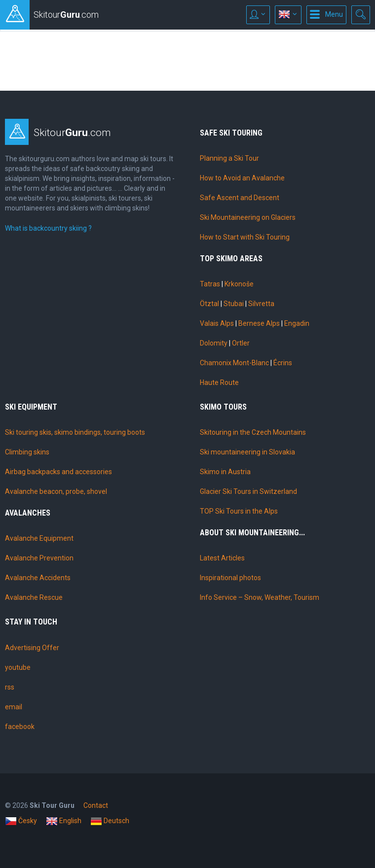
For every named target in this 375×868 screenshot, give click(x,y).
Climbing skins (27, 452)
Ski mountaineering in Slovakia (247, 452)
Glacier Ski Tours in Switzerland (248, 491)
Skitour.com (72, 133)
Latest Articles (222, 558)
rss (10, 687)
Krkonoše (239, 284)
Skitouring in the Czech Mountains (253, 432)
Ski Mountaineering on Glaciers (248, 217)
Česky (21, 821)
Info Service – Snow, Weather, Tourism (260, 597)
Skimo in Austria (225, 472)
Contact (96, 805)
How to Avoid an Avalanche (242, 178)
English (64, 821)
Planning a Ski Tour (229, 158)
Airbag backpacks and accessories (58, 472)
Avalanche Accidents (38, 578)
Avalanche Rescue (34, 597)
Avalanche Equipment (39, 538)
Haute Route (219, 382)
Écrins (283, 363)
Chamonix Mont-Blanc (234, 363)
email (14, 707)
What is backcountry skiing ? (48, 228)
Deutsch (110, 821)
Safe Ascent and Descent (240, 198)
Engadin (297, 323)
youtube (18, 667)
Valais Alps (217, 323)
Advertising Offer (32, 648)
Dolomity (214, 343)
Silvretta (261, 304)
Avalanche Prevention (39, 558)
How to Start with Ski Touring (245, 237)
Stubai (234, 304)
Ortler (241, 343)
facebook (20, 727)
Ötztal (209, 304)
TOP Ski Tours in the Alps (239, 511)
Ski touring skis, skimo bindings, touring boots (75, 432)
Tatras (210, 284)
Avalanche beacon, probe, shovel (56, 491)
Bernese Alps (259, 323)
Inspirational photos (230, 578)
